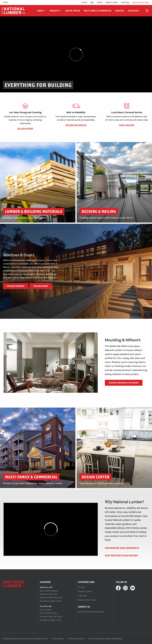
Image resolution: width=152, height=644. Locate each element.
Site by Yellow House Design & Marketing (105, 638)
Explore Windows (16, 286)
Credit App (125, 2)
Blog (92, 2)
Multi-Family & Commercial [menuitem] (98, 11)
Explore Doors (41, 286)
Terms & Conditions (76, 638)
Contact (100, 2)
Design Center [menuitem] (73, 11)
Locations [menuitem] (133, 11)
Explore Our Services (76, 125)
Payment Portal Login (140, 2)
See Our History (25, 129)
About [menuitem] (41, 11)
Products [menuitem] (55, 11)
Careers (84, 2)
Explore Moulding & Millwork (124, 383)
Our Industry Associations (121, 555)
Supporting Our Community (122, 548)
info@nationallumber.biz (94, 612)
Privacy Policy (58, 638)
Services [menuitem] (120, 11)
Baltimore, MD (46, 587)
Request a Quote (112, 2)
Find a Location (127, 125)
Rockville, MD (46, 606)
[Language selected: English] (9, 2)
